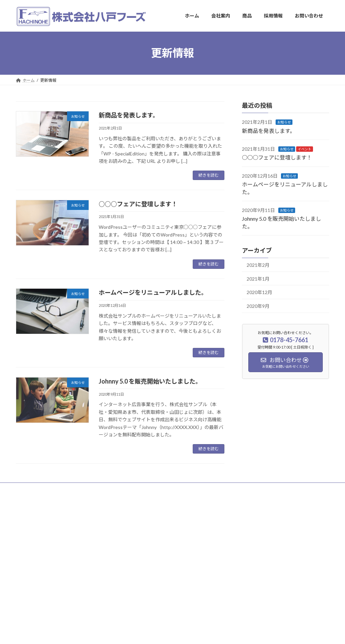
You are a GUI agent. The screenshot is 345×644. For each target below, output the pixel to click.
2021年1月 (258, 278)
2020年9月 (258, 306)
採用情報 (106, 489)
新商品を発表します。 (129, 115)
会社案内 (56, 489)
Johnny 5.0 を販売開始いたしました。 (150, 381)
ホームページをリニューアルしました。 (153, 292)
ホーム (28, 489)
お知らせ (284, 122)
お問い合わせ (139, 489)
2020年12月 (259, 292)
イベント (305, 149)
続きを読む (209, 175)
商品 (81, 489)
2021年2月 (258, 265)
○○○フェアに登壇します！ (138, 204)
